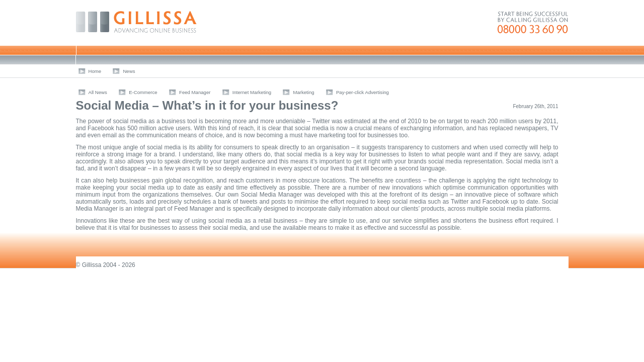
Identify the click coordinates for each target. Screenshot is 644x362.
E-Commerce (143, 92)
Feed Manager (195, 92)
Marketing (303, 92)
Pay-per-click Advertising (363, 92)
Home (95, 71)
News (129, 71)
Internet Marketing (252, 92)
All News (98, 92)
